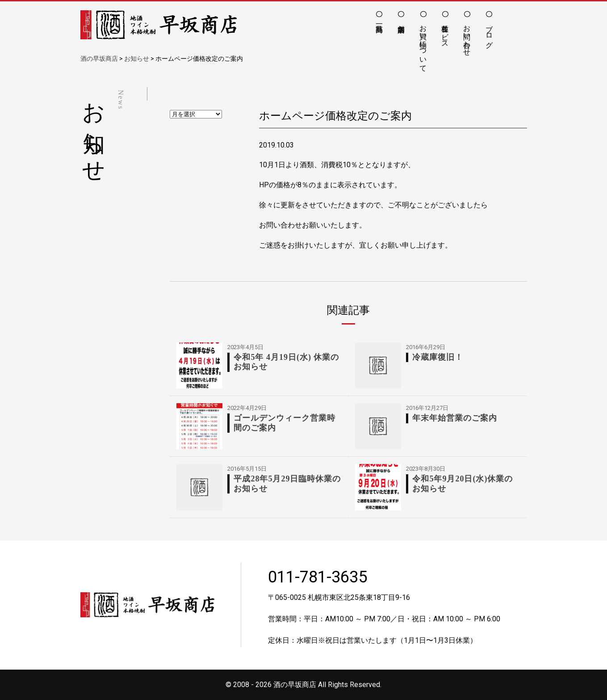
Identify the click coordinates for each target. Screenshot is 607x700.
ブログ (489, 32)
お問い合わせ (467, 36)
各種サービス (445, 32)
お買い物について (423, 44)
